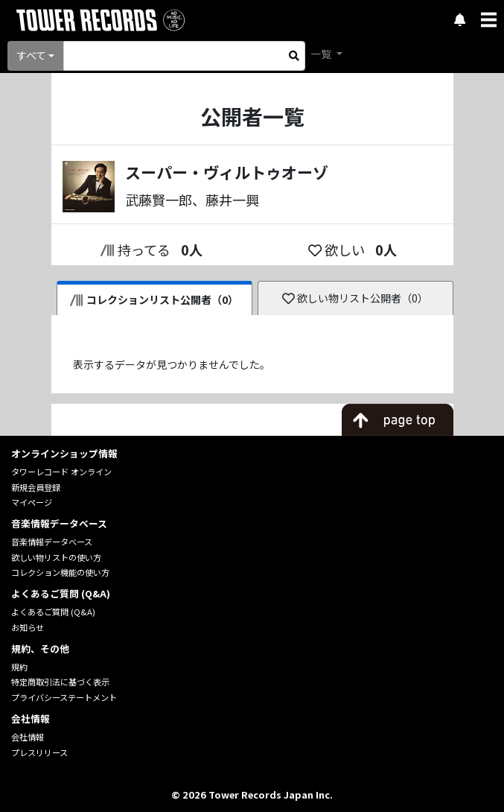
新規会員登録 (36, 487)
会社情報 (28, 737)
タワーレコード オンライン (61, 472)
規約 (19, 667)
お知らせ (28, 627)
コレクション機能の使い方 (60, 572)
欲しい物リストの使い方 (56, 557)
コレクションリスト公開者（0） (154, 299)
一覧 (322, 54)
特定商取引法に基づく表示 (60, 682)
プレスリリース (39, 752)
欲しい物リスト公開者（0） (355, 298)
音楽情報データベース (52, 542)
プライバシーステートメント (64, 697)
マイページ (32, 502)
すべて (31, 55)
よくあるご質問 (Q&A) (53, 612)
